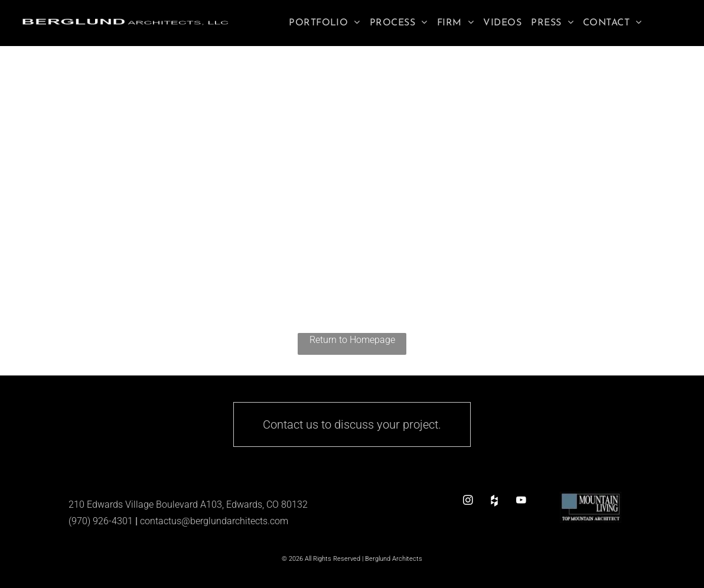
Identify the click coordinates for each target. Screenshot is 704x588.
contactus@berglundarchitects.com (214, 521)
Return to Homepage (352, 340)
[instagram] (468, 500)
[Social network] (495, 500)
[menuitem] (325, 23)
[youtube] (521, 500)
